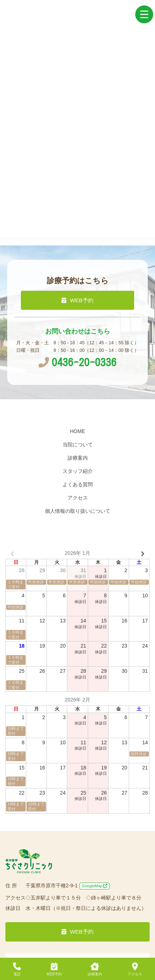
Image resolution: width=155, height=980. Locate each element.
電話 (17, 969)
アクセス (78, 498)
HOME (78, 431)
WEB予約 (77, 300)
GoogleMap (94, 886)
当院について (78, 445)
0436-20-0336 (77, 362)
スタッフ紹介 (78, 471)
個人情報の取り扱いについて (78, 511)
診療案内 (78, 458)
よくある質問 (78, 484)
